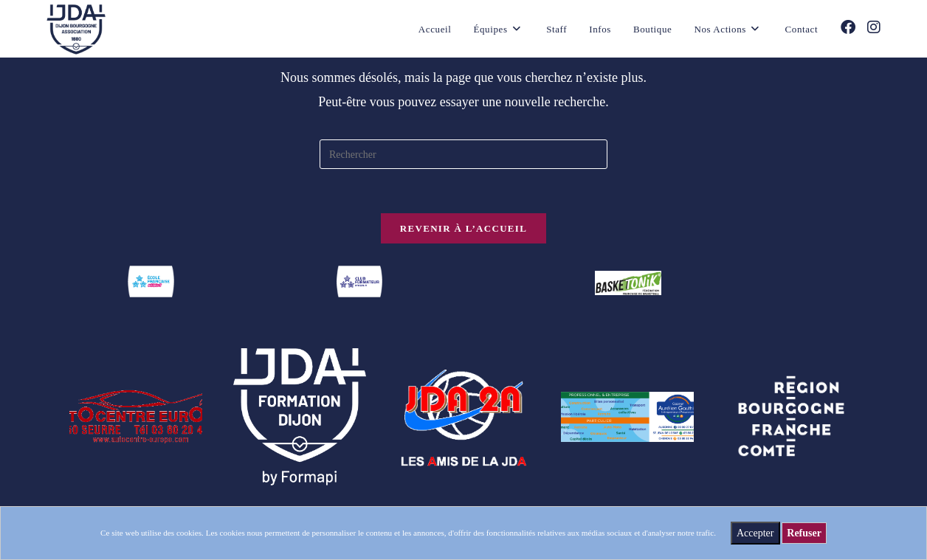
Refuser (804, 533)
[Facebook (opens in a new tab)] (848, 27)
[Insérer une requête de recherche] (463, 154)
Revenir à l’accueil (463, 228)
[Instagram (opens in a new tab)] (874, 27)
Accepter (755, 533)
